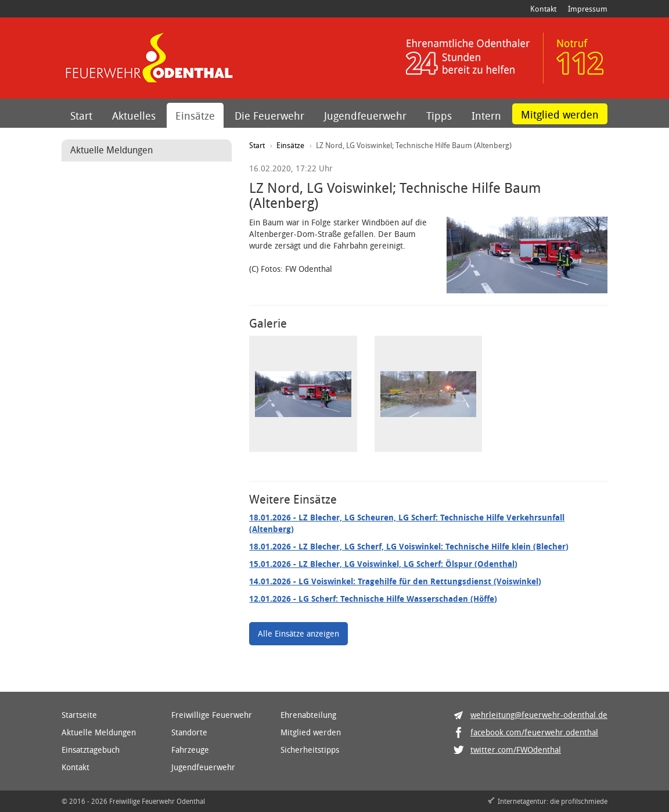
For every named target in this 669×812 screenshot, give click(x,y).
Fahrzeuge (190, 750)
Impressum (588, 9)
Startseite (79, 715)
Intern (486, 116)
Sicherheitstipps (310, 750)
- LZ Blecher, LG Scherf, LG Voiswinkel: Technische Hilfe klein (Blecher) (409, 546)
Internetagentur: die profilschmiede (553, 801)
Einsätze (195, 116)
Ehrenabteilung (308, 715)
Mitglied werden (560, 114)
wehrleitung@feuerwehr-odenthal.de (539, 715)
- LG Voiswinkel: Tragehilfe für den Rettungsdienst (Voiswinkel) (395, 581)
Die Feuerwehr (269, 116)
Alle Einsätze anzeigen (298, 633)
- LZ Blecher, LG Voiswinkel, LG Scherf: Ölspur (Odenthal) (383, 564)
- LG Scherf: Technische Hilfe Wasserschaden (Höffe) (373, 599)
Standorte (189, 732)
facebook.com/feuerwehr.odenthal (534, 732)
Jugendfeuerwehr (365, 116)
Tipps (439, 116)
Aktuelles (134, 116)
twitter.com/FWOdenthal (516, 750)
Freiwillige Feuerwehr (212, 715)
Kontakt (543, 9)
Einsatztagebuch (91, 750)
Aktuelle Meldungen (99, 732)
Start (81, 116)
